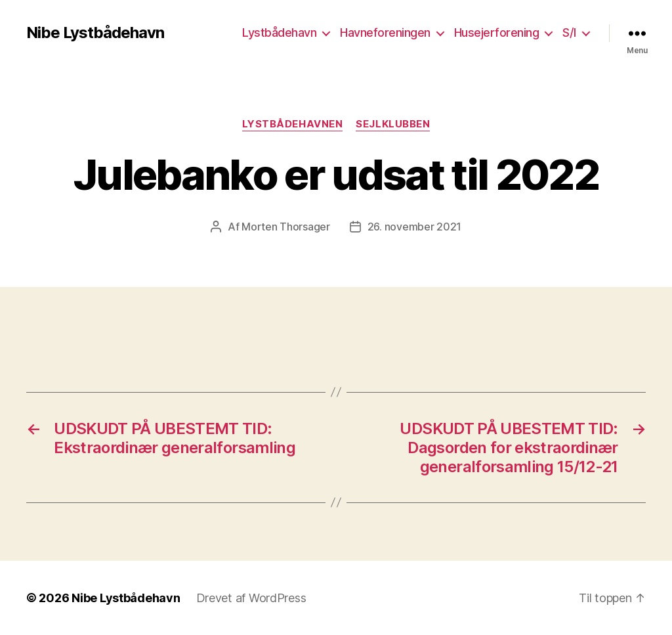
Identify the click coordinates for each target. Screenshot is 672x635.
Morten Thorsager (286, 227)
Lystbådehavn (279, 33)
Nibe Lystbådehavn (95, 33)
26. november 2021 (414, 227)
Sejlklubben (393, 124)
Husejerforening (497, 33)
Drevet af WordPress (251, 598)
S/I (569, 33)
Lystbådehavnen (293, 124)
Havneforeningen (385, 33)
